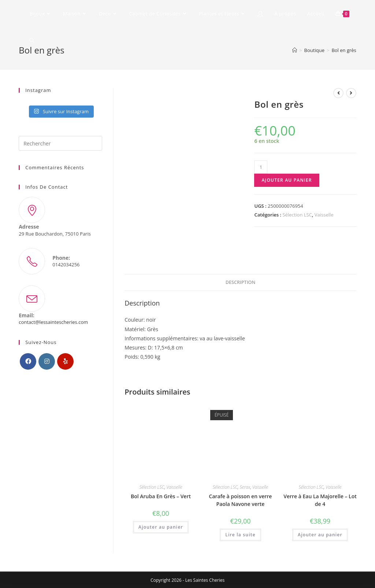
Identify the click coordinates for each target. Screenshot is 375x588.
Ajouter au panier (287, 180)
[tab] (241, 283)
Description (241, 282)
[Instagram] (47, 361)
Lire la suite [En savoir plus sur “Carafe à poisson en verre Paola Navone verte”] (240, 535)
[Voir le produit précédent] (338, 93)
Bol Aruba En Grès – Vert (161, 496)
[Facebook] (28, 361)
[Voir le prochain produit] (351, 93)
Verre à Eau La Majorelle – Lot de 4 (320, 500)
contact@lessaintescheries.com (53, 322)
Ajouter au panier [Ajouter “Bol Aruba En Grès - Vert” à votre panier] (161, 527)
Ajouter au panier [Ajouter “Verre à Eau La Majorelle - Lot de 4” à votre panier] (320, 535)
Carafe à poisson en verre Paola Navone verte (241, 500)
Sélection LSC (297, 215)
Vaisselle (324, 215)
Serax (245, 487)
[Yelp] (65, 361)
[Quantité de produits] (261, 167)
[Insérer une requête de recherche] (60, 143)
